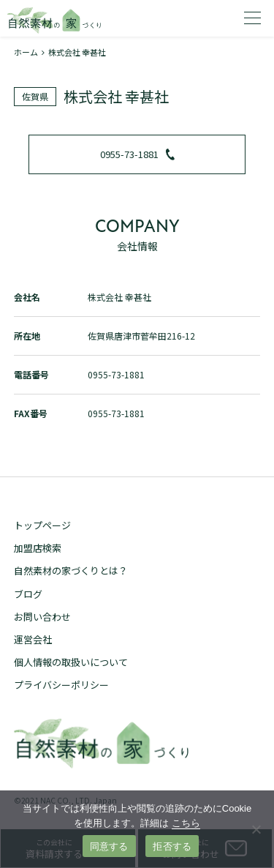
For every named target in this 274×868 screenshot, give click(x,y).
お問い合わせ (42, 617)
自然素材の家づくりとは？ (71, 570)
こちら (186, 823)
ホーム (26, 52)
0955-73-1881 (137, 154)
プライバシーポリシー (61, 685)
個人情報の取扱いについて (71, 662)
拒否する (172, 846)
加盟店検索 (38, 548)
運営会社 (33, 639)
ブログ (28, 594)
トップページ (42, 525)
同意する (109, 846)
